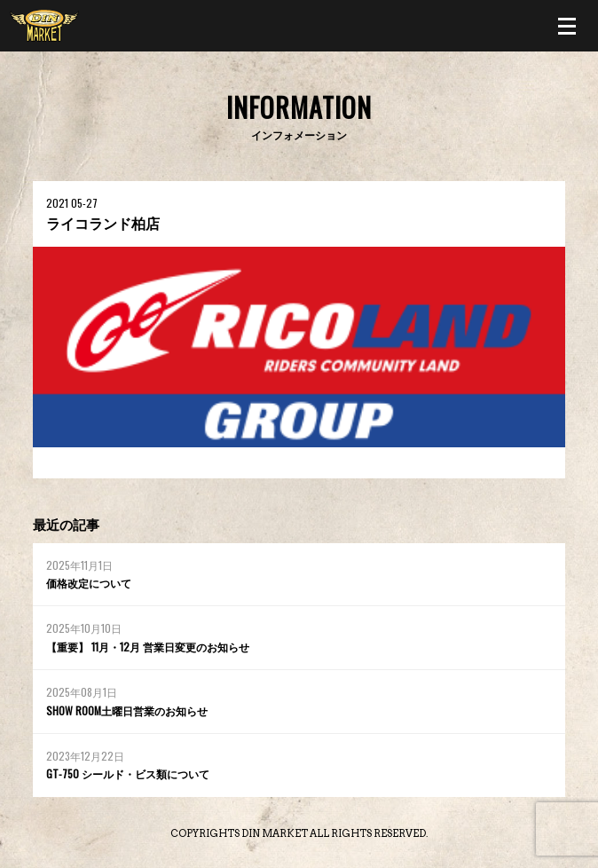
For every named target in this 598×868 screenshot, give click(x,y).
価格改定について (89, 583)
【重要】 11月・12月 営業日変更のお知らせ (148, 647)
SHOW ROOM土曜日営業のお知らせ (127, 710)
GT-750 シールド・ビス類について (128, 773)
